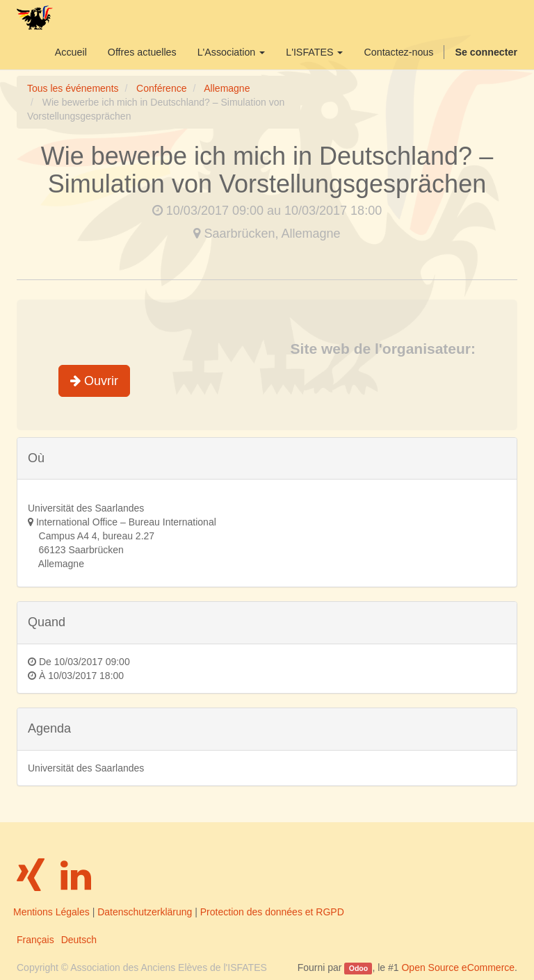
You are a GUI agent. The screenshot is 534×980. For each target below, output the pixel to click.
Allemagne (227, 88)
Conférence (161, 88)
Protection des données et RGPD (272, 912)
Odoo (358, 968)
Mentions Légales (51, 912)
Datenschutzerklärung (145, 912)
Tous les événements (73, 88)
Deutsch (79, 940)
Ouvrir (94, 381)
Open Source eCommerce (458, 967)
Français (35, 940)
